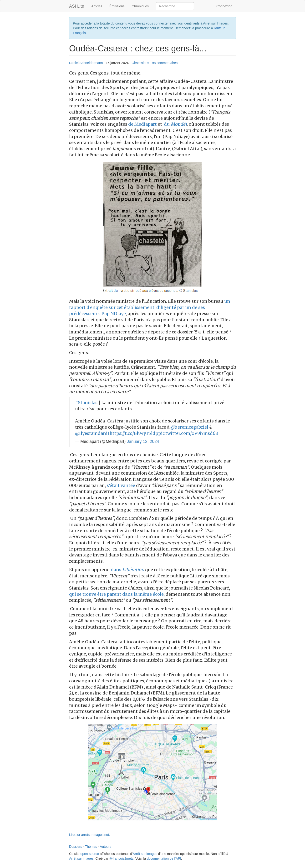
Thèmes (91, 847)
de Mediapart (142, 124)
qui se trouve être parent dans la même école (116, 594)
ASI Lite (77, 6)
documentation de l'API (164, 858)
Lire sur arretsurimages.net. (89, 835)
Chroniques (140, 6)
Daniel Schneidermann (86, 63)
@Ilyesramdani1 (92, 433)
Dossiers (76, 847)
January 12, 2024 (143, 441)
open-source (90, 854)
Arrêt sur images (145, 854)
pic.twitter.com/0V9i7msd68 (188, 433)
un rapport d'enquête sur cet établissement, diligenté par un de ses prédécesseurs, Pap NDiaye (150, 307)
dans (127, 570)
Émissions (117, 6)
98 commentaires (165, 63)
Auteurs (106, 847)
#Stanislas (86, 403)
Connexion (224, 6)
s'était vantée (121, 485)
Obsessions (140, 63)
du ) (174, 124)
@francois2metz (121, 858)
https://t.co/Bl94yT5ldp (134, 433)
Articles (97, 6)
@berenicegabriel (189, 427)
